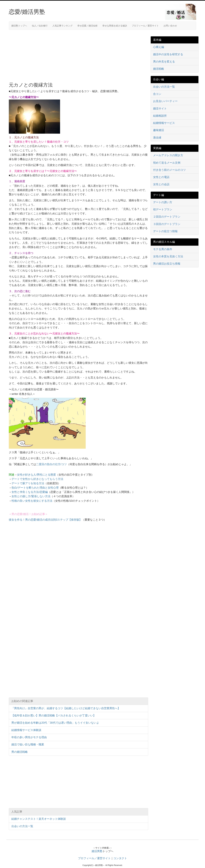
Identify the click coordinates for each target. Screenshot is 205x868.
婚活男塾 (97, 851)
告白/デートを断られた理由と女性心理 (35, 488)
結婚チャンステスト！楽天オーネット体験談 (39, 819)
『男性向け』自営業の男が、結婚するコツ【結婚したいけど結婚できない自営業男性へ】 (66, 708)
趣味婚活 (159, 130)
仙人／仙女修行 (40, 26)
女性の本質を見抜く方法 (168, 256)
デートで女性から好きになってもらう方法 (37, 479)
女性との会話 (161, 184)
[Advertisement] (36, 55)
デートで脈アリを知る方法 (28, 483)
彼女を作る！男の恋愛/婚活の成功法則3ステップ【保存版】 (45, 520)
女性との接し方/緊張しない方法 (31, 496)
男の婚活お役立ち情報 (167, 264)
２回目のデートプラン (167, 217)
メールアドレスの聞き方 (168, 155)
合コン (157, 94)
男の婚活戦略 (20, 752)
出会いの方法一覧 (22, 826)
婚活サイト (160, 109)
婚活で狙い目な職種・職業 (28, 745)
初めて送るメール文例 (167, 163)
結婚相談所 (160, 116)
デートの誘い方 (163, 202)
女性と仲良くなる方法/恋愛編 (30, 492)
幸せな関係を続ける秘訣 (115, 26)
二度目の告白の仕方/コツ (51, 464)
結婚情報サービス (164, 123)
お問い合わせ (170, 26)
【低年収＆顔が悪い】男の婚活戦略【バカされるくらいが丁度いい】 (54, 716)
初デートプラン (163, 210)
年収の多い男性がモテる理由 (29, 737)
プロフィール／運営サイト (145, 26)
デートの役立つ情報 (165, 231)
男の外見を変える (164, 62)
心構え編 (159, 47)
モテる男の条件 (163, 249)
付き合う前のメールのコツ (169, 170)
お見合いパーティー (165, 101)
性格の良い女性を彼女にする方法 (32, 501)
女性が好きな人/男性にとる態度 (36, 475)
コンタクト (120, 858)
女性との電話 (161, 177)
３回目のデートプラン (167, 224)
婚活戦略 (159, 69)
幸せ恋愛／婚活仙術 (87, 26)
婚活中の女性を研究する (168, 54)
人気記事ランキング (62, 26)
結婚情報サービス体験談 (26, 730)
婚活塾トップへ (19, 26)
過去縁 (157, 138)
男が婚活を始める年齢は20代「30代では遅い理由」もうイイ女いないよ (55, 723)
